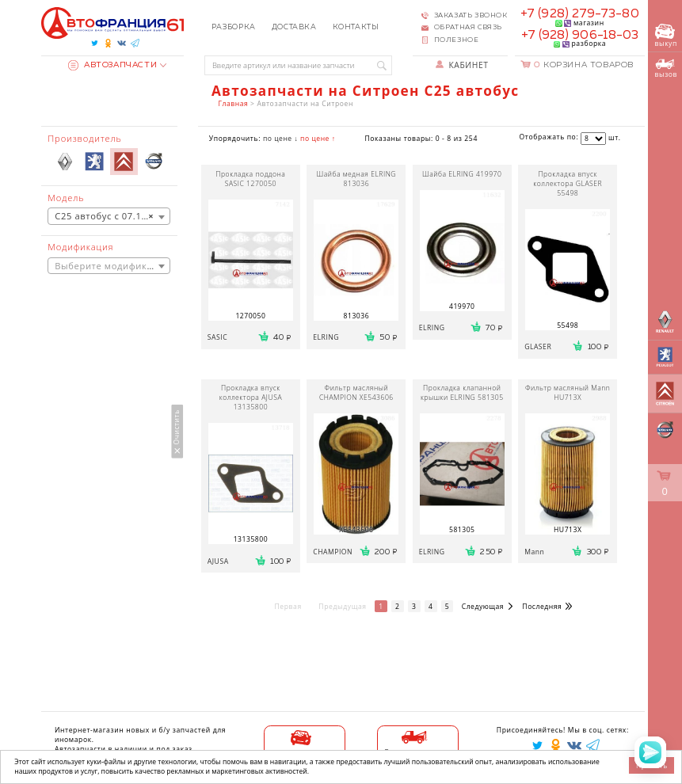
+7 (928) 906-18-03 (580, 35)
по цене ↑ (318, 139)
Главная (234, 104)
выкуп (666, 36)
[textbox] (109, 266)
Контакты (356, 27)
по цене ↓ (280, 139)
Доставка (294, 27)
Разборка (234, 27)
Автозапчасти (112, 65)
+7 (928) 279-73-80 (580, 14)
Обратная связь (468, 27)
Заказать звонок (471, 15)
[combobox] (109, 216)
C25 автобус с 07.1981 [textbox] (106, 217)
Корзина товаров (584, 65)
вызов (666, 69)
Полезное (457, 40)
